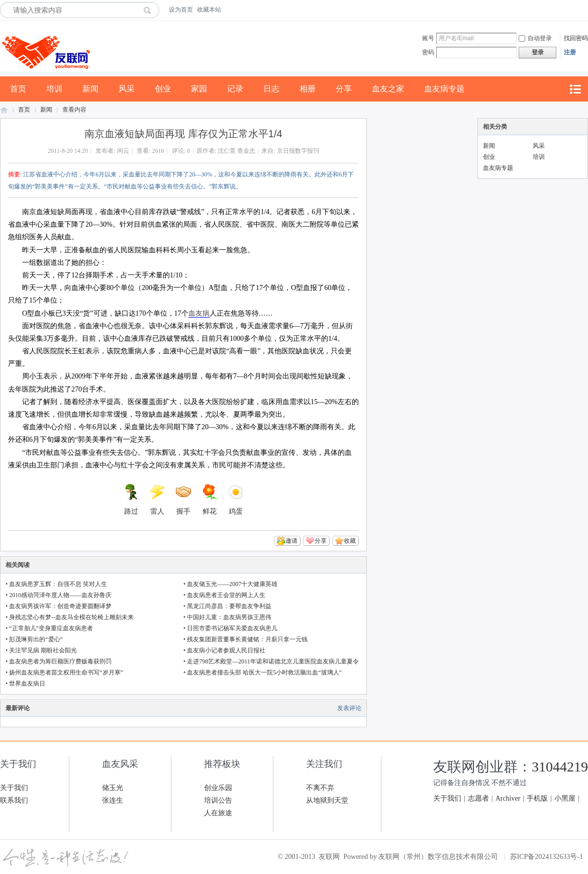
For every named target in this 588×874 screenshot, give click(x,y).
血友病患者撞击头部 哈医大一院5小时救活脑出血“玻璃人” (264, 672)
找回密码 (576, 38)
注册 (570, 52)
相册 (308, 89)
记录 (235, 89)
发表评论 (349, 708)
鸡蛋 (236, 500)
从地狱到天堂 (327, 800)
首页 (18, 89)
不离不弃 (320, 788)
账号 (428, 38)
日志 (271, 89)
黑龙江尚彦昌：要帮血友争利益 (229, 606)
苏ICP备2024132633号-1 (547, 857)
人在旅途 (218, 813)
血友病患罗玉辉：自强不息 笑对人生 (58, 584)
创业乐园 (218, 788)
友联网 (4, 110)
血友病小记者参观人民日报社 (226, 650)
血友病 (199, 313)
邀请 (291, 541)
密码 (428, 52)
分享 (344, 89)
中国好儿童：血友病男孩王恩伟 (229, 617)
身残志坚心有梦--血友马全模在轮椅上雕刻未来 (71, 617)
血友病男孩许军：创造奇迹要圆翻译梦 (60, 606)
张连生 (113, 800)
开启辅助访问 (585, 10)
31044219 (560, 767)
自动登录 (535, 38)
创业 (163, 89)
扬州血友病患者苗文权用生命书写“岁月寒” (66, 672)
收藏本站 (209, 10)
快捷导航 (575, 89)
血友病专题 (444, 89)
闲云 (123, 151)
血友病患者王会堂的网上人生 (226, 595)
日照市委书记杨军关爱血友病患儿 (232, 628)
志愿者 (478, 798)
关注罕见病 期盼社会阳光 (43, 650)
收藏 (350, 541)
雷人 (157, 500)
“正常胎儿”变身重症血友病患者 (51, 628)
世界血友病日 (27, 684)
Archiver (508, 798)
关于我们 (14, 788)
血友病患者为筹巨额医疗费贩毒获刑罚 (60, 661)
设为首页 (181, 10)
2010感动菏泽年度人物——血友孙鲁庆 (60, 595)
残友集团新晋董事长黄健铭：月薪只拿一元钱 (247, 639)
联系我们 (14, 800)
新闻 (90, 89)
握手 (183, 500)
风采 (127, 89)
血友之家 (388, 89)
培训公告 (218, 800)
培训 (54, 89)
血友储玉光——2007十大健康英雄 (232, 584)
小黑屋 (565, 798)
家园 (199, 89)
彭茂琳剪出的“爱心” (36, 639)
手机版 (537, 798)
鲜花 (210, 500)
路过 (131, 500)
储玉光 (113, 788)
